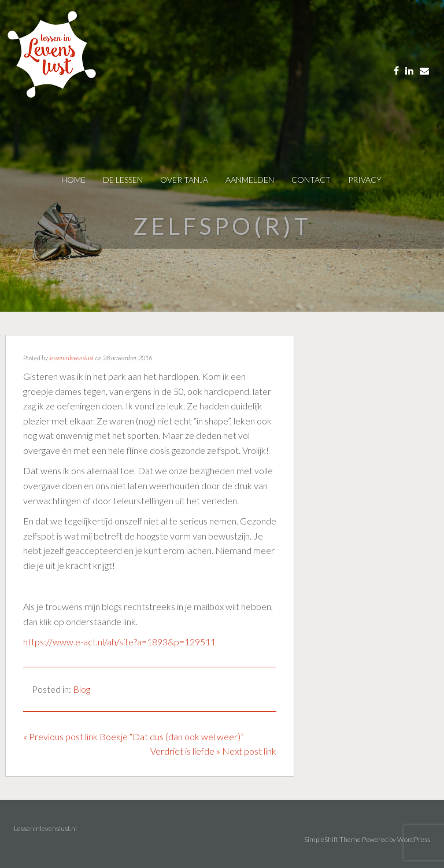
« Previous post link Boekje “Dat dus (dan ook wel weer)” (134, 736)
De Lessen (123, 180)
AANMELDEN (250, 180)
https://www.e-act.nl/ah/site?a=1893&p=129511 (119, 642)
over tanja (184, 180)
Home (73, 180)
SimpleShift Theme (332, 839)
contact (311, 180)
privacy (365, 180)
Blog (82, 689)
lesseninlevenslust (72, 358)
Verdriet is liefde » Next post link (213, 751)
